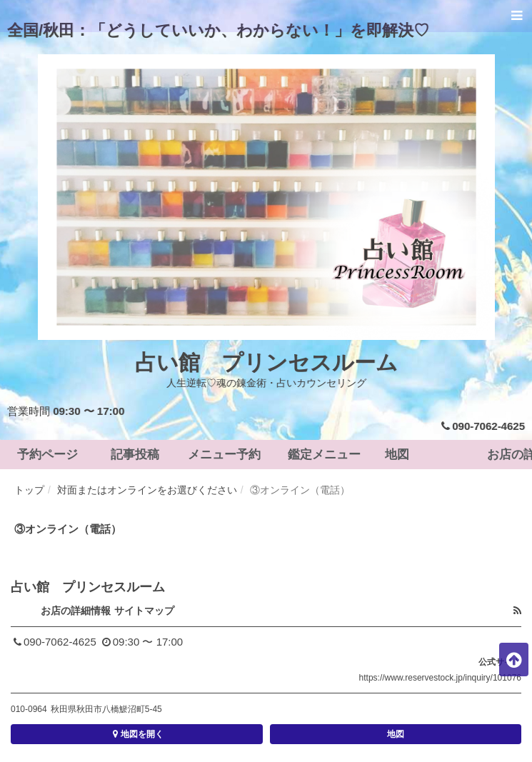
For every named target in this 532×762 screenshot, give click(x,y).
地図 (396, 734)
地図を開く (137, 734)
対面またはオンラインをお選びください (147, 490)
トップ (29, 490)
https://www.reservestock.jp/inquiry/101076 (440, 678)
